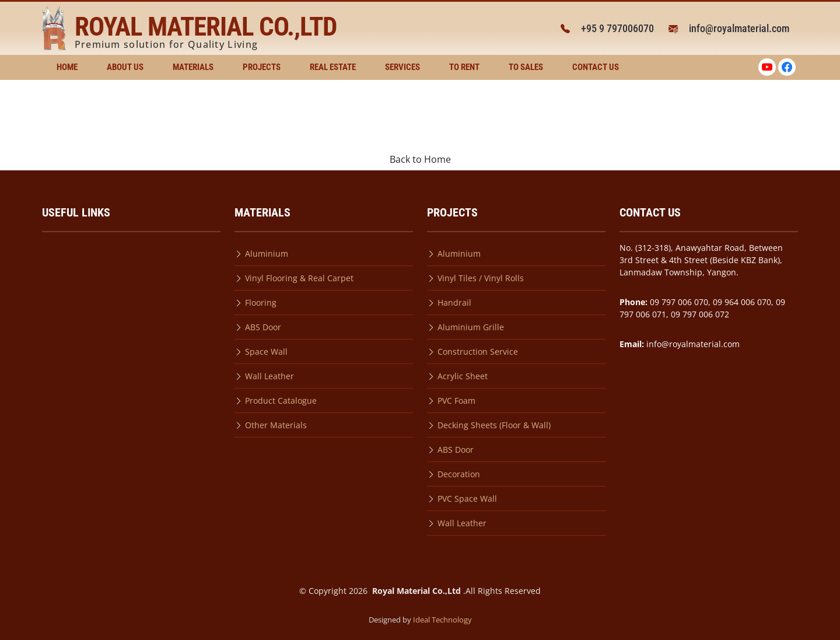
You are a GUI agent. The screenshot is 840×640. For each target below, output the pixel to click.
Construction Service (478, 352)
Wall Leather (269, 376)
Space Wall (266, 352)
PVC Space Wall (467, 499)
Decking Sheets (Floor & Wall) (494, 425)
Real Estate (333, 67)
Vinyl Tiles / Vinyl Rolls (481, 278)
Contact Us (596, 67)
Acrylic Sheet (463, 376)
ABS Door (263, 327)
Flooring (261, 302)
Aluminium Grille (471, 327)
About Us (125, 67)
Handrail (454, 302)
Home (67, 67)
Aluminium (267, 253)
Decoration (459, 474)
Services (402, 67)
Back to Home (420, 159)
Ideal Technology (442, 620)
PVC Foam (456, 401)
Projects (262, 67)
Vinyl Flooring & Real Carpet (299, 278)
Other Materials (276, 425)
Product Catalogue (281, 401)
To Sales (526, 67)
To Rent (464, 67)
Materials (193, 67)
